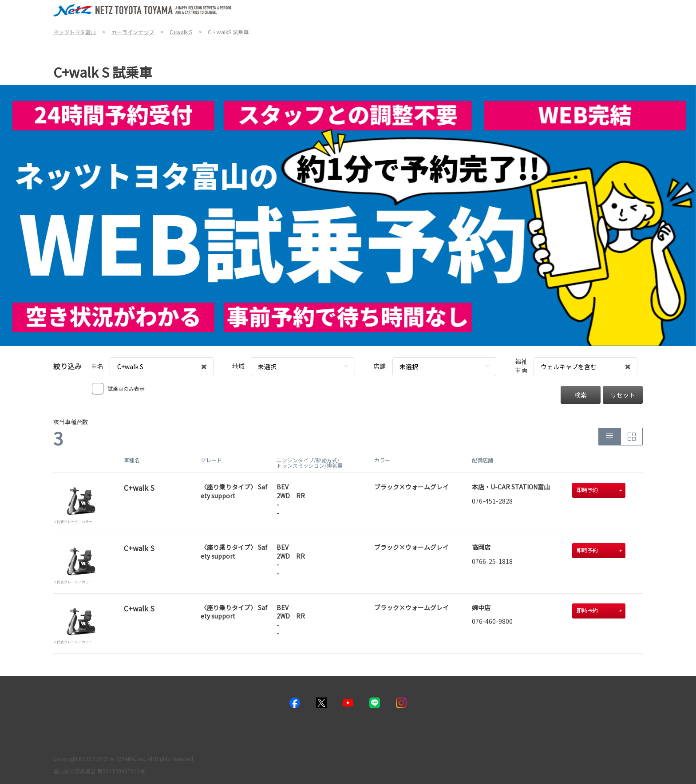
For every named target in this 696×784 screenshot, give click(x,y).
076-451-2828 (492, 501)
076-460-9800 (492, 621)
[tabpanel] (348, 216)
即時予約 (599, 490)
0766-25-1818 (492, 561)
